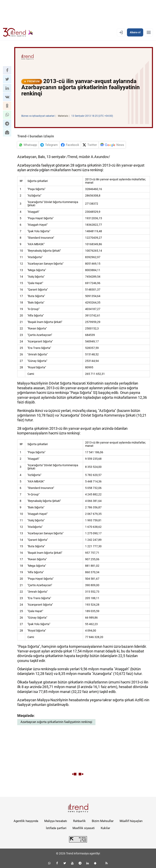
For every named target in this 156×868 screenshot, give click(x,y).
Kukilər (105, 828)
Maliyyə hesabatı (56, 821)
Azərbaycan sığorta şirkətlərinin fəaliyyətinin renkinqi (56, 722)
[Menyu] (149, 32)
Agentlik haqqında (26, 821)
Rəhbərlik (79, 821)
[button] (7, 70)
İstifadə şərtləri (56, 828)
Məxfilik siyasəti (84, 828)
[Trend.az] (18, 32)
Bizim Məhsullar (103, 821)
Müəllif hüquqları (131, 821)
